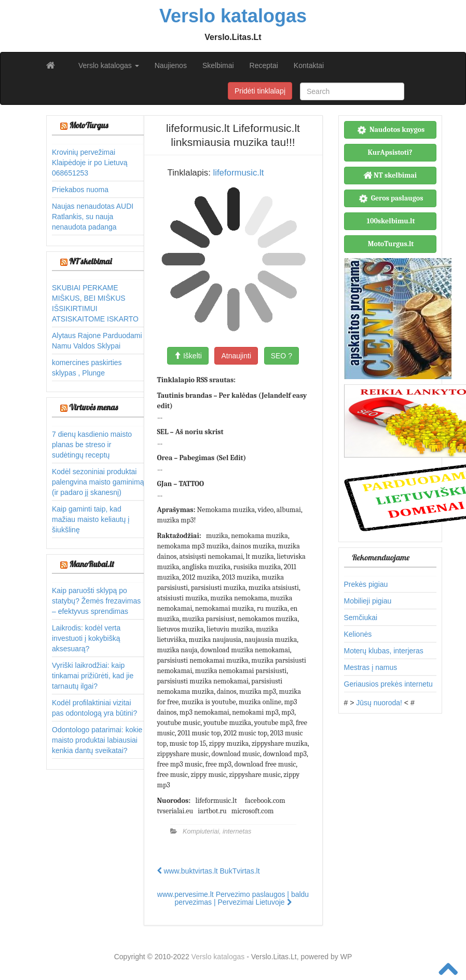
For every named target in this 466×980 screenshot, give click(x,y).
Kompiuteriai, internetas (217, 831)
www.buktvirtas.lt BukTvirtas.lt (209, 871)
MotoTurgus (88, 125)
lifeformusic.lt (238, 173)
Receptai (264, 65)
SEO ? (282, 356)
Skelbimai (218, 65)
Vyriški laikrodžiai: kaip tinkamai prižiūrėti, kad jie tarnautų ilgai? (93, 676)
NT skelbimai (90, 261)
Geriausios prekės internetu (388, 684)
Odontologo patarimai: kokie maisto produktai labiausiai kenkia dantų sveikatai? (97, 740)
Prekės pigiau (366, 584)
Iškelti (188, 356)
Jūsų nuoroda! (379, 703)
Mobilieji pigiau (368, 601)
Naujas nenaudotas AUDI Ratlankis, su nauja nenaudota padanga (93, 217)
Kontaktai (309, 65)
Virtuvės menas (93, 407)
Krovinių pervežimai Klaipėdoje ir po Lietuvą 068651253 (90, 163)
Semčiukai (361, 617)
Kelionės (358, 634)
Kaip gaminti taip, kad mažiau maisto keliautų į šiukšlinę (91, 519)
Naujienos (171, 65)
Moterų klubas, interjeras (384, 651)
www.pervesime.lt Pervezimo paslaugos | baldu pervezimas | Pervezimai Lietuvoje (233, 898)
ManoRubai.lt (91, 564)
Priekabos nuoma (80, 190)
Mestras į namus (371, 667)
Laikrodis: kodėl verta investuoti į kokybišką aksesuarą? (86, 638)
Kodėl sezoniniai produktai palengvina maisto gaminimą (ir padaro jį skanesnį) (98, 482)
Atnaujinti (236, 356)
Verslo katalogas (109, 65)
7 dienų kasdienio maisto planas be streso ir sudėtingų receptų (92, 445)
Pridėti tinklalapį (260, 91)
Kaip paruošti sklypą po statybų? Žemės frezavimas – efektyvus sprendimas (96, 601)
